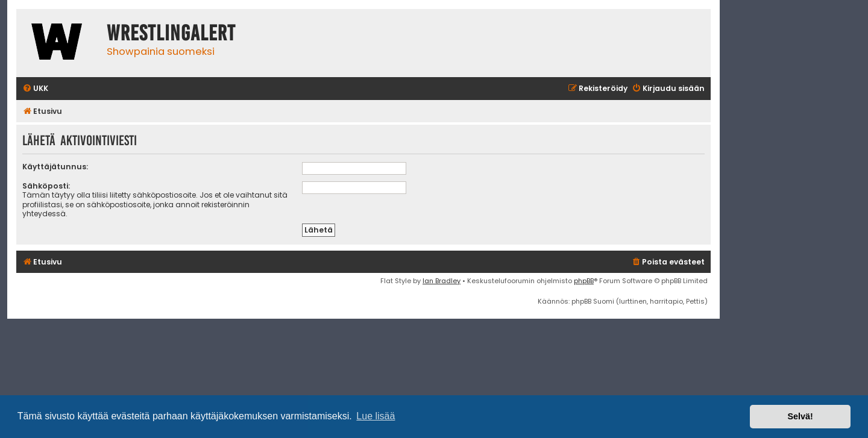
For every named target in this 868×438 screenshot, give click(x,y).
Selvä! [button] (800, 416)
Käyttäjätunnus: (55, 167)
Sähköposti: (46, 186)
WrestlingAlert (171, 33)
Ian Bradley (442, 281)
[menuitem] (35, 89)
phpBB (584, 281)
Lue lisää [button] (376, 416)
